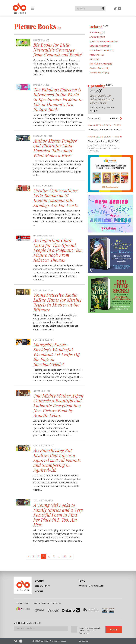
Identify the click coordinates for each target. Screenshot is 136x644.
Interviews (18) (97, 55)
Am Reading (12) (97, 32)
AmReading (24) (97, 37)
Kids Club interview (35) (101, 64)
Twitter (115, 10)
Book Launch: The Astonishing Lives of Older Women (102, 99)
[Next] (71, 556)
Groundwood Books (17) (101, 50)
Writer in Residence (91, 586)
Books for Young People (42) (104, 41)
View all (114, 118)
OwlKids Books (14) (99, 68)
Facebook (120, 10)
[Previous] (28, 556)
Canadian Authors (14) (100, 46)
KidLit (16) (94, 59)
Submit (103, 8)
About (39, 591)
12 (65, 556)
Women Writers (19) (99, 73)
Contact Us (83, 641)
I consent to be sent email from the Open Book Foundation (89, 631)
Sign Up (114, 630)
